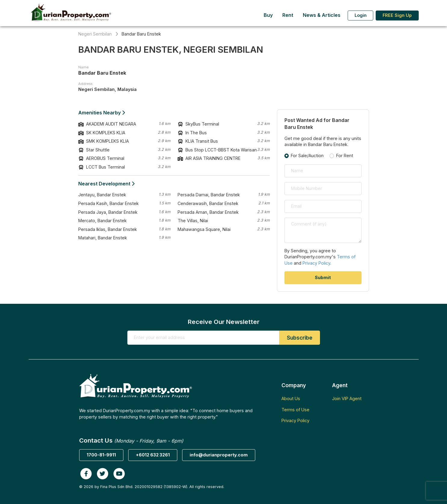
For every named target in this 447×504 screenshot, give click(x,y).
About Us (291, 398)
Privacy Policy (316, 263)
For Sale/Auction (307, 156)
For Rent (345, 156)
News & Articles (322, 15)
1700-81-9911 (101, 455)
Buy (268, 15)
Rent (288, 15)
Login (361, 15)
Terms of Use (295, 410)
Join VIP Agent (347, 398)
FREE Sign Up (397, 15)
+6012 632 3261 (153, 455)
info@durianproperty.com (219, 455)
